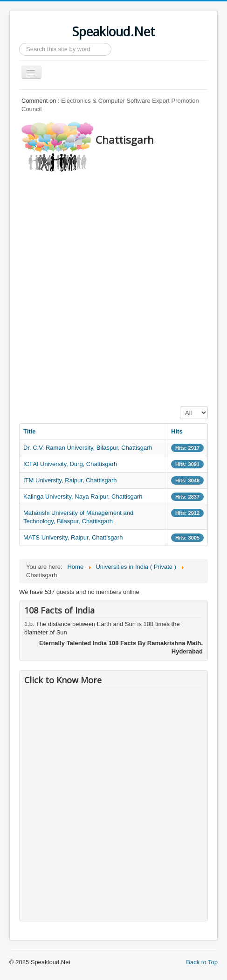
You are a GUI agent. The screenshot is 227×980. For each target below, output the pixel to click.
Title (30, 431)
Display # (180, 407)
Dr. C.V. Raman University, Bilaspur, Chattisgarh (88, 448)
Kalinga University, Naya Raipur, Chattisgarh (83, 497)
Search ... (19, 43)
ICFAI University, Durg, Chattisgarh (70, 464)
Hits (177, 431)
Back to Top (202, 962)
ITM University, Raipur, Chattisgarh (70, 480)
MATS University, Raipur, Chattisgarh (73, 537)
